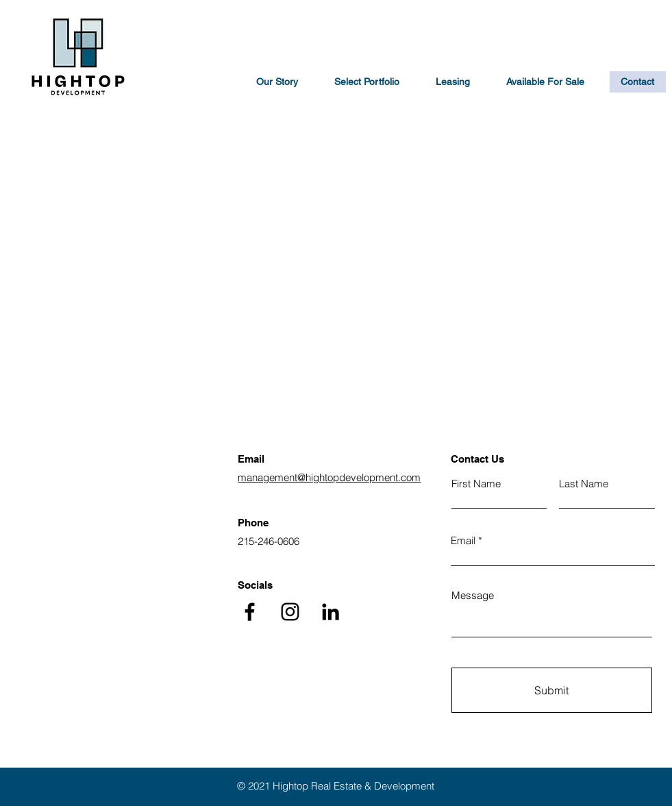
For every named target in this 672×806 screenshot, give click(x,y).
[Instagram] (290, 612)
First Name (476, 484)
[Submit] (552, 690)
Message (473, 595)
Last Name (584, 484)
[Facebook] (250, 612)
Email (463, 540)
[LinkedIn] (331, 612)
